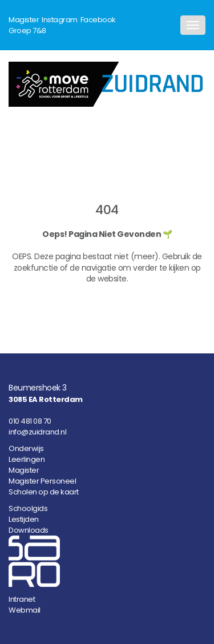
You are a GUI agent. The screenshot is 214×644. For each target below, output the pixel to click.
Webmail (25, 610)
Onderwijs (26, 448)
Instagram (60, 20)
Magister (24, 20)
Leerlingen (27, 459)
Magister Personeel (42, 481)
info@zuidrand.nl (37, 432)
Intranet (22, 599)
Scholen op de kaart (44, 492)
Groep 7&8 (27, 31)
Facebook (98, 20)
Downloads (29, 530)
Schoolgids (28, 508)
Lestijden (24, 519)
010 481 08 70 (30, 421)
